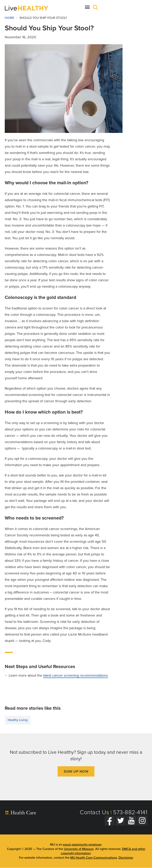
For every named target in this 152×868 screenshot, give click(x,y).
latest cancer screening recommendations (76, 675)
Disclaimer (126, 858)
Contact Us (94, 812)
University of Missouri (79, 849)
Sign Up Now (76, 771)
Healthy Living (18, 720)
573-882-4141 (130, 812)
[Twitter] (121, 821)
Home (10, 18)
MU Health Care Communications (94, 858)
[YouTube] (131, 821)
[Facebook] (110, 821)
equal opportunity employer (82, 845)
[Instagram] (142, 821)
